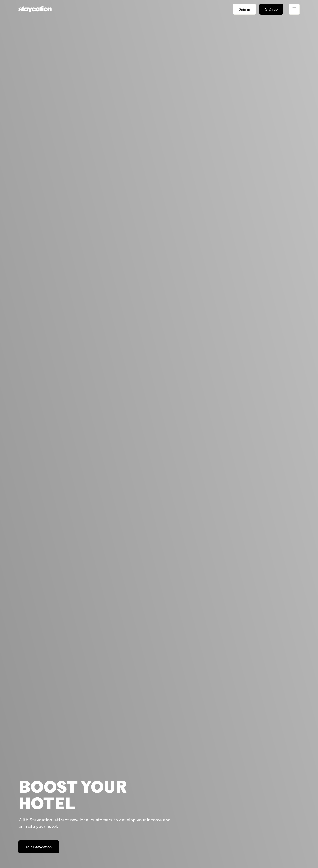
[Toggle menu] (294, 9)
